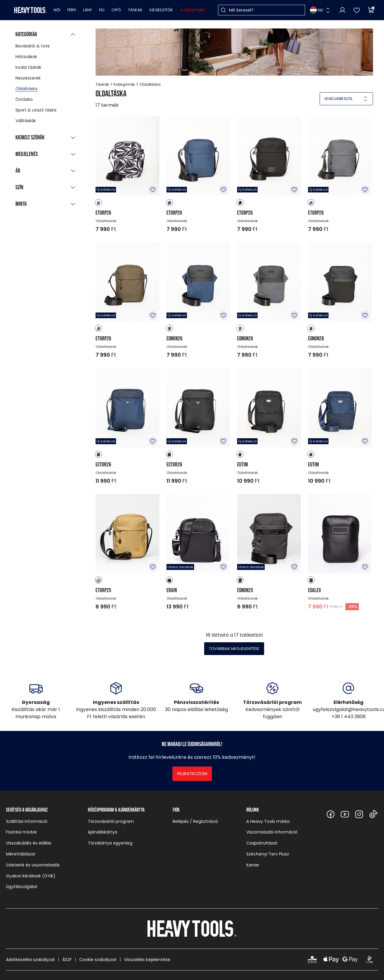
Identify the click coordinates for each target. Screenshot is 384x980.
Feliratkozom (192, 774)
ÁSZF (67, 960)
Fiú (102, 10)
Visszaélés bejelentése (147, 960)
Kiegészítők (161, 10)
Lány (88, 10)
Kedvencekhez (153, 189)
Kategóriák (124, 84)
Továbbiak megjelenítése (234, 649)
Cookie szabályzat (98, 960)
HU (316, 10)
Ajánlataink (193, 10)
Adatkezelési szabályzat (30, 960)
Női (57, 10)
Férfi (72, 10)
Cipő (116, 10)
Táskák (135, 10)
